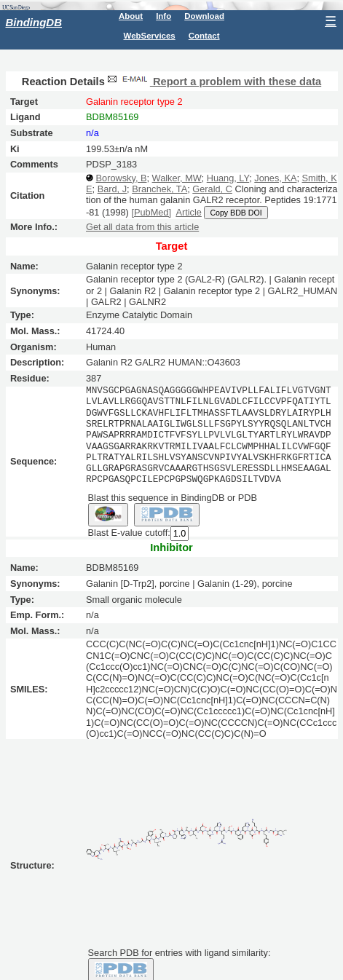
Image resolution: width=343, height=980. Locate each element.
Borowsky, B (122, 178)
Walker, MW (177, 178)
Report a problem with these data (213, 82)
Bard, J (112, 189)
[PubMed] (151, 212)
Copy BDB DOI (236, 213)
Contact (204, 36)
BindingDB (34, 22)
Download (204, 16)
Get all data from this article (142, 227)
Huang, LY (228, 178)
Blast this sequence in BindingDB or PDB (173, 497)
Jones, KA (275, 178)
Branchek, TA (159, 189)
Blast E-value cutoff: (129, 533)
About (131, 16)
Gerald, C (212, 189)
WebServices (150, 36)
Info (163, 16)
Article (188, 212)
